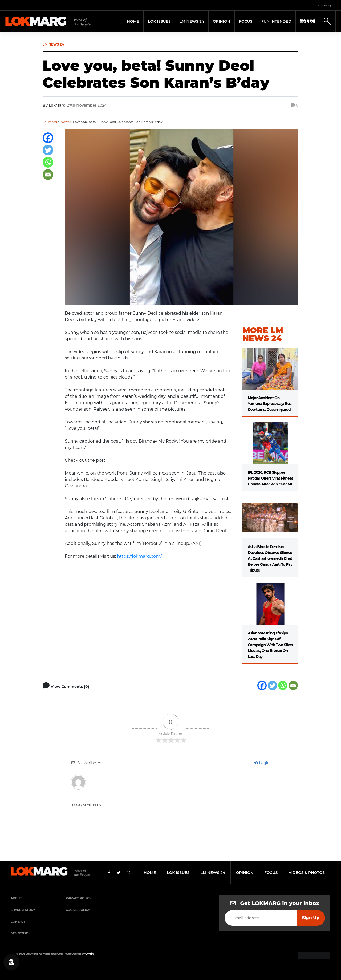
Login (262, 763)
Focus (246, 21)
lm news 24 (213, 873)
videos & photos (307, 873)
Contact (18, 922)
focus (271, 873)
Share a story (321, 5)
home (150, 873)
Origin (89, 954)
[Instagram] (128, 873)
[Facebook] (48, 138)
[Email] (48, 175)
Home (133, 21)
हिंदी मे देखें (307, 21)
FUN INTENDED (276, 21)
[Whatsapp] (48, 162)
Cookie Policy (78, 910)
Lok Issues (159, 21)
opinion (245, 873)
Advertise (19, 933)
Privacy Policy (79, 898)
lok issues (178, 873)
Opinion (222, 21)
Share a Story (23, 910)
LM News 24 (192, 21)
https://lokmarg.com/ (139, 556)
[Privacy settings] (11, 962)
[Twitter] (48, 150)
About (16, 898)
